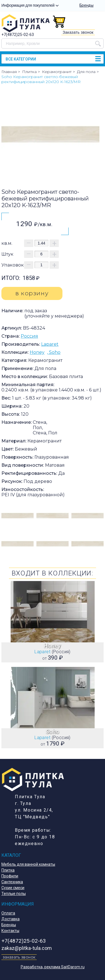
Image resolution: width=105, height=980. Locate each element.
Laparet (50, 344)
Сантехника (12, 882)
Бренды (87, 5)
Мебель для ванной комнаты (28, 864)
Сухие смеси (13, 888)
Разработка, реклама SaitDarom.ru (53, 967)
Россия (29, 336)
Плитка (8, 870)
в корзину (32, 293)
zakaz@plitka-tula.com (27, 948)
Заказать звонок (78, 32)
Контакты (10, 931)
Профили (10, 876)
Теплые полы (14, 894)
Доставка (11, 919)
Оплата (8, 913)
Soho (55, 352)
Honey (37, 352)
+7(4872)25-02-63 (18, 35)
